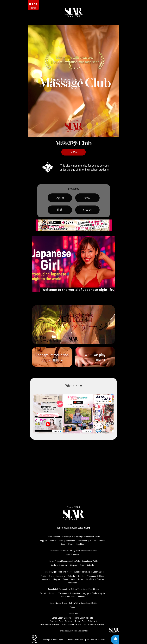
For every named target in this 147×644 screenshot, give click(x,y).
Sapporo (44, 541)
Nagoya (93, 541)
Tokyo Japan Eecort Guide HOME (73, 528)
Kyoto (63, 544)
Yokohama (70, 541)
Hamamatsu (82, 541)
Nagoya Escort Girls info (85, 621)
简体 (87, 198)
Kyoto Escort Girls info (72, 625)
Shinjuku (81, 576)
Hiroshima (80, 544)
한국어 (87, 210)
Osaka (102, 541)
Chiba (102, 576)
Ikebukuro (63, 565)
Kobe (71, 544)
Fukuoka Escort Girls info (94, 625)
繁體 (60, 210)
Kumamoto (72, 583)
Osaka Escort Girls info (50, 625)
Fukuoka (91, 565)
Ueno (61, 541)
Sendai (53, 541)
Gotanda (71, 576)
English (60, 198)
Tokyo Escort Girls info (84, 618)
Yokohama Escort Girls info (61, 621)
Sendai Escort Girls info (62, 618)
